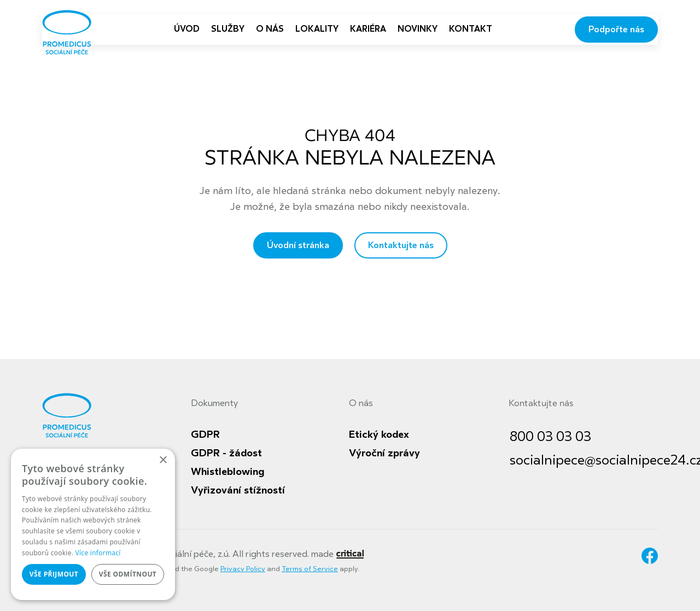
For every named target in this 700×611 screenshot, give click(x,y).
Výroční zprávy (384, 453)
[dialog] (93, 524)
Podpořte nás (616, 30)
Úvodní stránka (298, 245)
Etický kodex (379, 434)
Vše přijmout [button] (54, 574)
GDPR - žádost (226, 453)
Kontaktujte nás (401, 245)
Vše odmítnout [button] (128, 574)
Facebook (650, 556)
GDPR (205, 434)
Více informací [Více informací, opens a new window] (98, 553)
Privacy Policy (243, 569)
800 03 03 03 (550, 437)
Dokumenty (214, 403)
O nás (361, 403)
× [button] (163, 460)
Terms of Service (310, 569)
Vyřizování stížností (238, 490)
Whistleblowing (227, 472)
